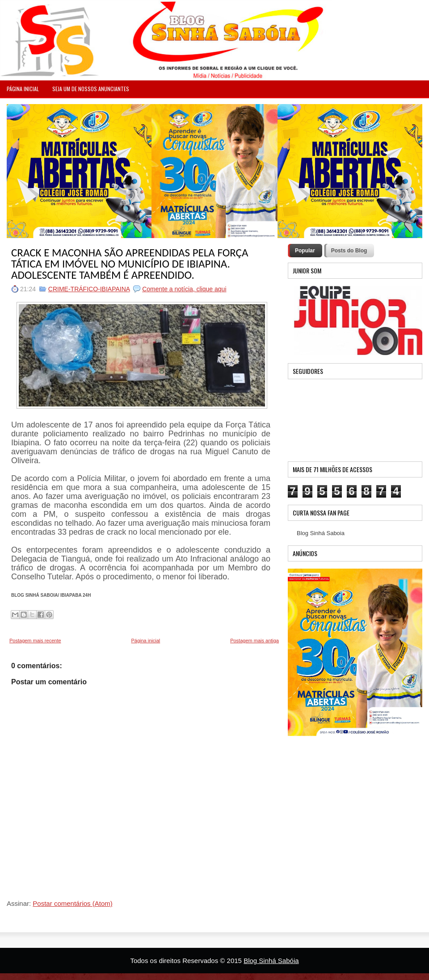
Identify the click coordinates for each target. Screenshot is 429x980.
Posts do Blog (349, 251)
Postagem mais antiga (254, 641)
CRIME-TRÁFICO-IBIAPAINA (89, 289)
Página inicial (145, 641)
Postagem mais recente (35, 641)
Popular (305, 251)
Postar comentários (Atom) (72, 903)
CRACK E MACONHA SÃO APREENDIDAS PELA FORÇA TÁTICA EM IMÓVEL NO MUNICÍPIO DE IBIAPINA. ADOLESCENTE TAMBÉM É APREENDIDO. (130, 264)
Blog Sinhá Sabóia (271, 961)
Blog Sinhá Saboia (321, 533)
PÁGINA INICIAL (23, 89)
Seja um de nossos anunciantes (91, 89)
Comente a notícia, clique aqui (184, 289)
